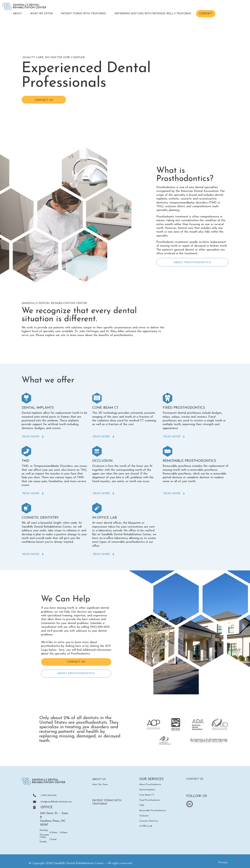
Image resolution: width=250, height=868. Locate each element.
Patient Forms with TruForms (84, 14)
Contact (206, 14)
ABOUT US (101, 780)
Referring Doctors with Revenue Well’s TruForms (153, 14)
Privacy (223, 863)
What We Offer (41, 14)
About (17, 14)
